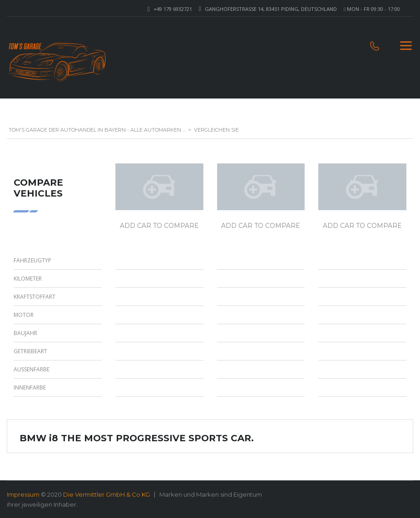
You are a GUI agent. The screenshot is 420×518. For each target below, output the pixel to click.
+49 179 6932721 (173, 9)
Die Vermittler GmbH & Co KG (106, 494)
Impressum (23, 494)
